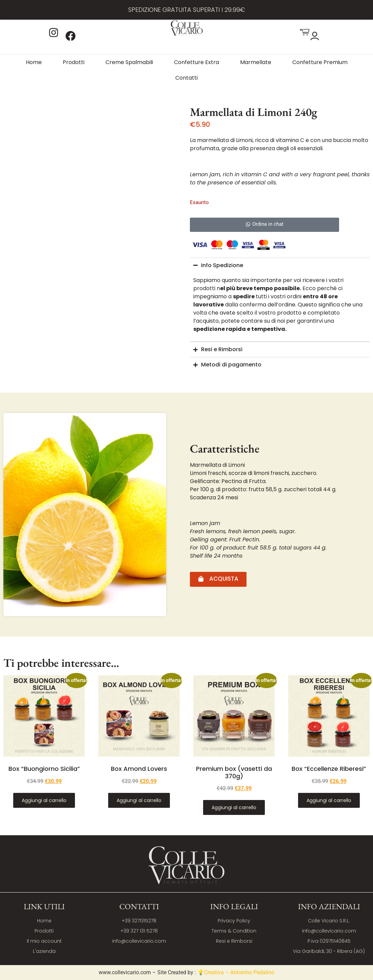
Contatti (186, 78)
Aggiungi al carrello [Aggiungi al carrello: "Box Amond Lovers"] (139, 800)
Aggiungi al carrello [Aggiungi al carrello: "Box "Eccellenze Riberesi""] (329, 800)
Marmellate (256, 62)
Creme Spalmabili (129, 62)
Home (34, 62)
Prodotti (74, 62)
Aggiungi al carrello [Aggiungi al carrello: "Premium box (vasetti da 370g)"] (234, 807)
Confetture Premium (320, 62)
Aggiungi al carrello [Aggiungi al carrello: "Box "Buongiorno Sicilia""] (44, 800)
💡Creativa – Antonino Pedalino (236, 972)
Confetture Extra (197, 62)
